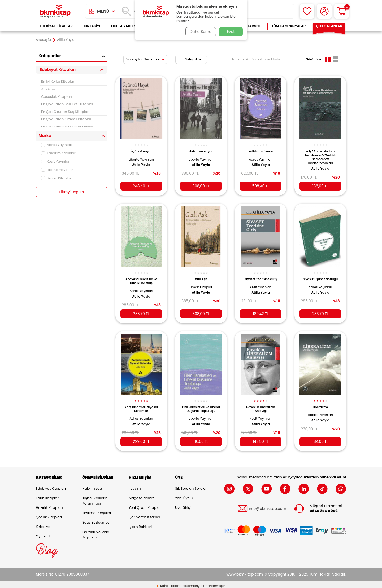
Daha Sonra (200, 32)
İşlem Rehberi (140, 524)
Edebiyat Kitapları (57, 26)
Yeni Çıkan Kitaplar (145, 505)
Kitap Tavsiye (249, 26)
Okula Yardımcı (126, 26)
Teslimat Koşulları (97, 510)
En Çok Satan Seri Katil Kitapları (68, 104)
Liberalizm (320, 403)
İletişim (135, 486)
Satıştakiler (191, 59)
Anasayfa (43, 40)
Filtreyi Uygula (72, 192)
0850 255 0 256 (324, 508)
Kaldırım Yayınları (59, 153)
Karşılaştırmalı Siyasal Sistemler (141, 404)
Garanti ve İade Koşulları (96, 532)
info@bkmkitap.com (268, 506)
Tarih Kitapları (48, 495)
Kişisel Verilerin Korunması (95, 498)
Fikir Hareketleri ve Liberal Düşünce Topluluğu (201, 406)
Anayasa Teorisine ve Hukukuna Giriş (141, 277)
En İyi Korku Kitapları (58, 81)
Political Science (261, 149)
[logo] (55, 11)
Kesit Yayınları (56, 162)
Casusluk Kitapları (57, 97)
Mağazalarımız (141, 495)
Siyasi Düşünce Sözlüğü (320, 276)
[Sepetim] (342, 11)
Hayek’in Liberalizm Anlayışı (261, 404)
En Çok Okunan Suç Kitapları (65, 112)
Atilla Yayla (141, 162)
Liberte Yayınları (57, 170)
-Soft (162, 583)
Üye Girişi (183, 505)
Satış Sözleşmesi (96, 520)
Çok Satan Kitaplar (145, 514)
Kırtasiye (92, 26)
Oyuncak (44, 533)
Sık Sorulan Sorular (191, 486)
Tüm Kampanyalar (288, 26)
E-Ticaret (175, 583)
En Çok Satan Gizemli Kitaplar (66, 119)
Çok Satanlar (329, 26)
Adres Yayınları (57, 145)
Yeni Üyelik (184, 495)
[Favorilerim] (307, 11)
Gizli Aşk (201, 276)
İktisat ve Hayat (201, 149)
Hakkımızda (92, 486)
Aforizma (49, 89)
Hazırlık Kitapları (49, 505)
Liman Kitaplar (56, 178)
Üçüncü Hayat (141, 149)
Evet (231, 32)
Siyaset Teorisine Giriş (261, 276)
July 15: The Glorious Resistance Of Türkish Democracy (320, 152)
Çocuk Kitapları (49, 514)
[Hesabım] (324, 11)
